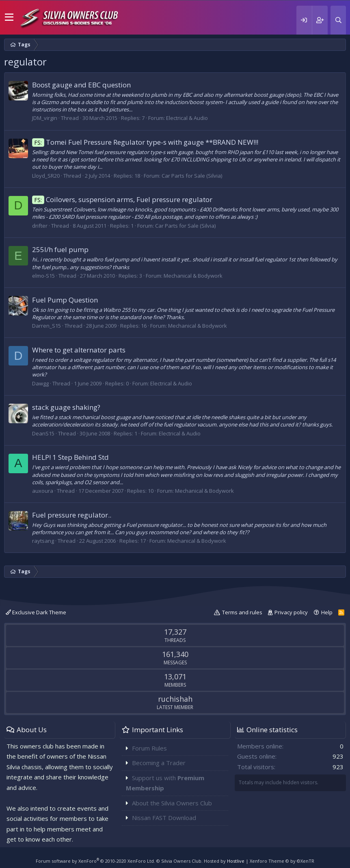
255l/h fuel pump (60, 249)
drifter (40, 226)
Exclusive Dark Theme (36, 612)
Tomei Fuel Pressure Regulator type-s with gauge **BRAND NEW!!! (145, 142)
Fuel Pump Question (65, 300)
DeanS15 (43, 433)
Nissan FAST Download (164, 818)
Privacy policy (291, 612)
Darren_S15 (46, 326)
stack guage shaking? (66, 407)
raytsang (43, 541)
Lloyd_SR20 (46, 176)
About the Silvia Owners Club (172, 803)
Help (327, 612)
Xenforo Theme (282, 861)
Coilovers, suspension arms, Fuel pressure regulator (122, 199)
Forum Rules (149, 748)
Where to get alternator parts (79, 350)
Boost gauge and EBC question (81, 85)
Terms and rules (242, 612)
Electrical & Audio (187, 118)
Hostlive (236, 861)
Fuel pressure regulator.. (72, 515)
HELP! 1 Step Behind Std (70, 457)
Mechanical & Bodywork (193, 276)
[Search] (338, 20)
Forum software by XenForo (95, 861)
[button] (9, 17)
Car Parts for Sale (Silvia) (192, 176)
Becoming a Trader (159, 763)
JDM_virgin (45, 118)
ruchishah (175, 699)
